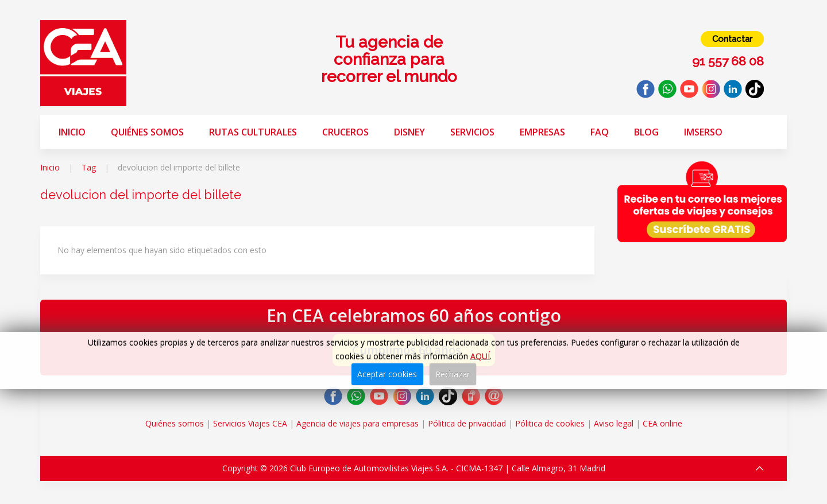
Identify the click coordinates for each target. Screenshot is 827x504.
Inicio (72, 132)
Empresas (542, 132)
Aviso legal (614, 423)
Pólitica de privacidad (467, 423)
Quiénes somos (147, 132)
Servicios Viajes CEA (250, 423)
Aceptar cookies (387, 374)
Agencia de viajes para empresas (358, 423)
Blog (646, 132)
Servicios (472, 132)
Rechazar (453, 374)
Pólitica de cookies (550, 423)
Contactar (732, 39)
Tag (89, 167)
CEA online (662, 423)
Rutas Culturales (253, 132)
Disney (409, 132)
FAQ (600, 132)
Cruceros (345, 132)
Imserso (703, 132)
